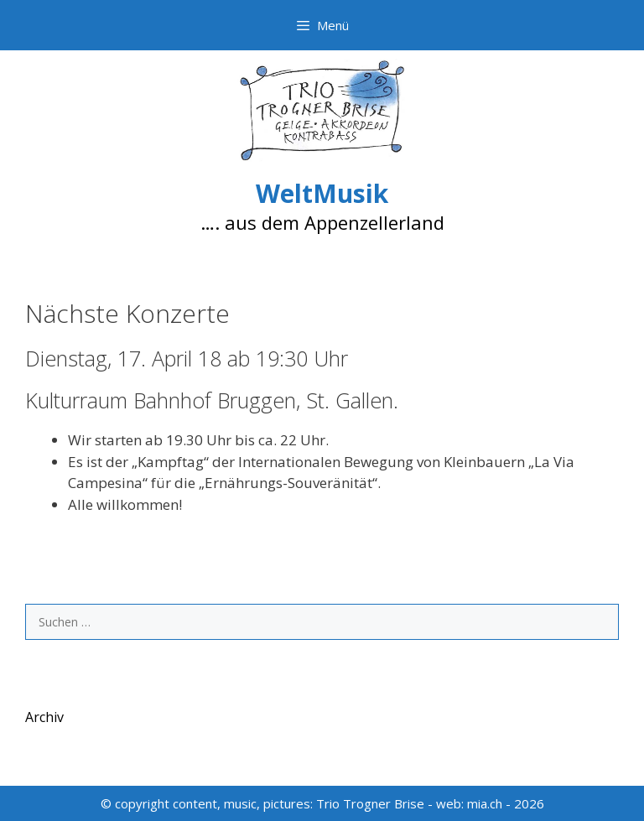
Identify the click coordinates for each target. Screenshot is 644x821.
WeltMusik (322, 193)
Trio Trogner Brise (370, 803)
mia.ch (485, 803)
